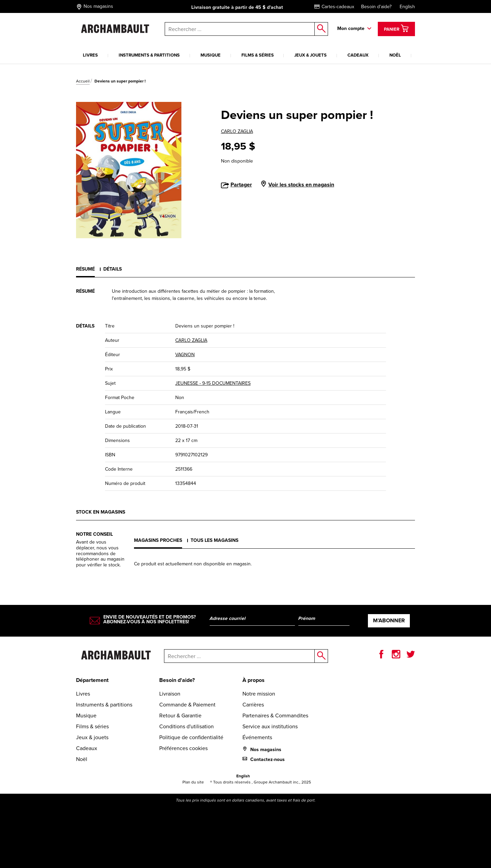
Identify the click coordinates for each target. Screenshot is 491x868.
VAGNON (185, 355)
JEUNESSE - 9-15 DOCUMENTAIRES (213, 383)
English (407, 7)
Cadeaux (358, 55)
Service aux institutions (270, 726)
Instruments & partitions (149, 55)
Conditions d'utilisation (187, 726)
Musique (211, 55)
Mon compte (351, 28)
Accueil (83, 81)
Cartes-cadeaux (334, 7)
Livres (90, 55)
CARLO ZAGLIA (237, 131)
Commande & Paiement (187, 705)
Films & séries (258, 55)
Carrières (253, 705)
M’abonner (389, 620)
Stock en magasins (101, 512)
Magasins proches (158, 540)
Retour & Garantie (180, 715)
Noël (395, 55)
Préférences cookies (183, 748)
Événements (257, 737)
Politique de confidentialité (191, 737)
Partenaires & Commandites (275, 715)
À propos (254, 680)
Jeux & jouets (310, 55)
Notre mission (259, 694)
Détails (113, 269)
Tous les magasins (214, 540)
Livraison (170, 694)
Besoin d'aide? (376, 7)
